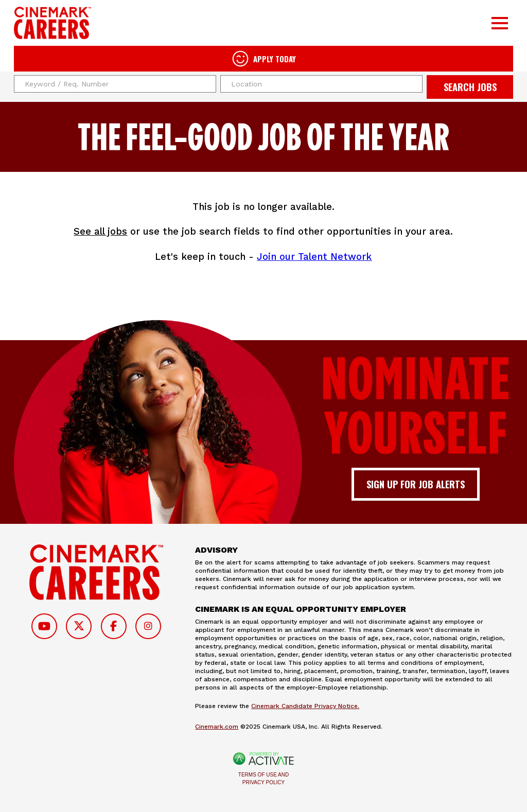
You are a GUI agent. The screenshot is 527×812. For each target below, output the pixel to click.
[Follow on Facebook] (114, 626)
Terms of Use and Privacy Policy (263, 779)
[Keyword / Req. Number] (115, 84)
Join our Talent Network (314, 257)
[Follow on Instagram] (148, 626)
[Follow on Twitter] (79, 626)
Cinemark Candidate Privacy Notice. (305, 706)
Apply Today (275, 59)
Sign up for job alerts (416, 484)
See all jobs (100, 231)
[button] (413, 84)
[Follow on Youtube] (44, 626)
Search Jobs (470, 87)
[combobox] (321, 84)
